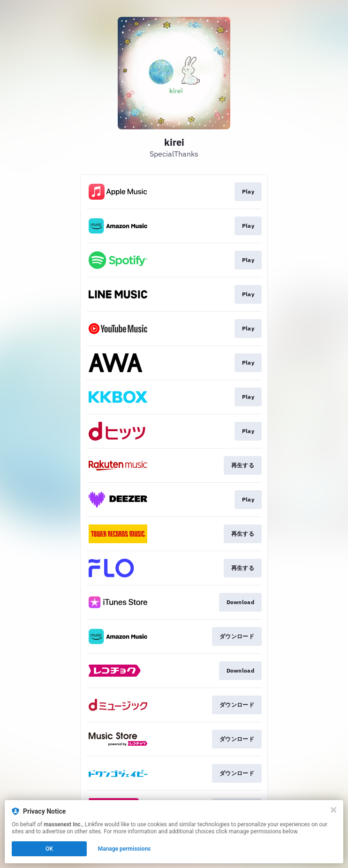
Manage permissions (125, 849)
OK (49, 849)
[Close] (333, 810)
